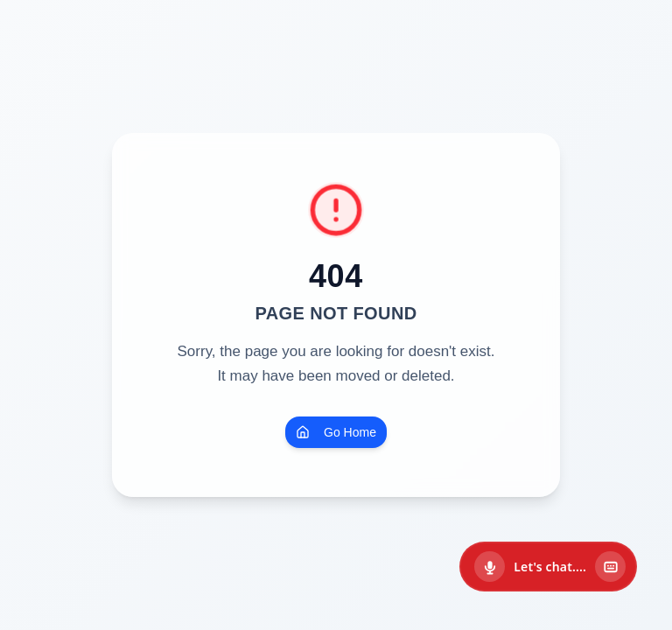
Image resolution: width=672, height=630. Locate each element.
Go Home (336, 432)
